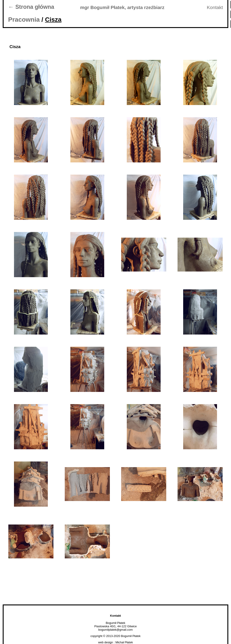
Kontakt (215, 7)
